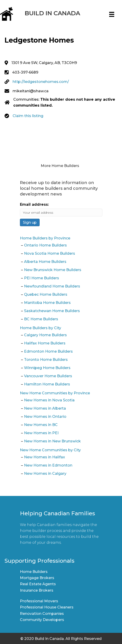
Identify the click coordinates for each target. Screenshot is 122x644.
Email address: (34, 204)
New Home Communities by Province (55, 393)
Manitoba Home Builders (47, 303)
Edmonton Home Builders (48, 351)
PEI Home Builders (42, 278)
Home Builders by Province (45, 238)
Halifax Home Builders (45, 343)
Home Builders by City (41, 328)
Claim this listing (28, 116)
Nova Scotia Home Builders (50, 253)
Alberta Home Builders (45, 262)
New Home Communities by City (50, 450)
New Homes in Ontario (45, 417)
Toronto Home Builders (46, 360)
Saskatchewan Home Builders (52, 311)
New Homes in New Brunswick (52, 441)
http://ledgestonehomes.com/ (41, 82)
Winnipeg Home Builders (47, 368)
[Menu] (112, 14)
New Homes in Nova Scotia (49, 400)
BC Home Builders (41, 319)
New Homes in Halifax (45, 457)
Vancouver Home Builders (48, 376)
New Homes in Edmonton (48, 465)
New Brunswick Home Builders (53, 270)
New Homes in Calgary (45, 473)
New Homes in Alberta (45, 408)
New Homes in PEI (41, 433)
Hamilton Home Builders (47, 384)
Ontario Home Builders (45, 245)
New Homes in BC (41, 425)
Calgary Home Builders (45, 335)
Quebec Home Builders (46, 294)
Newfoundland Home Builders (52, 286)
